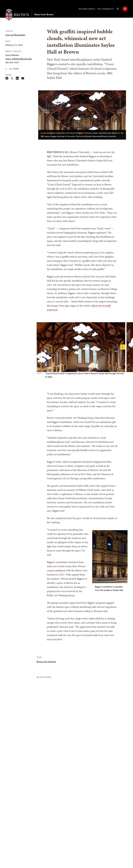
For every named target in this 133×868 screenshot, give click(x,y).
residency (60, 570)
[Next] (123, 347)
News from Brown (44, 9)
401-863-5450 (12, 62)
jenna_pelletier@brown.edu (19, 59)
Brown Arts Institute (46, 662)
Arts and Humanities (15, 35)
